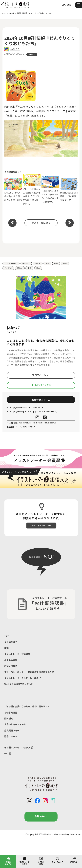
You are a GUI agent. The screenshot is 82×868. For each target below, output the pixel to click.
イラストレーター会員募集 (17, 654)
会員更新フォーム (13, 730)
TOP (7, 636)
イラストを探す (41, 861)
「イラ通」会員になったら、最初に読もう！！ (27, 706)
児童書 (38, 263)
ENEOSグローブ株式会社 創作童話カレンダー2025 (13, 190)
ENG (69, 5)
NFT (8, 753)
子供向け (26, 263)
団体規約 (9, 718)
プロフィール (40, 375)
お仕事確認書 (11, 712)
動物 (56, 263)
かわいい (8, 268)
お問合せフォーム (41, 400)
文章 (29, 268)
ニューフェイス (57, 860)
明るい (20, 268)
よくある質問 (11, 660)
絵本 (38, 268)
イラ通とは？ (11, 642)
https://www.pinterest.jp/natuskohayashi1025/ (32, 411)
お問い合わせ (11, 666)
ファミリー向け (11, 263)
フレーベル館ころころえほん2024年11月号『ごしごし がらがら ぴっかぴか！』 (32, 190)
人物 (47, 263)
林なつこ (15, 49)
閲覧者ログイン (8, 861)
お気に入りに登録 (41, 385)
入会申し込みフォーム (15, 724)
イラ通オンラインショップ (19, 747)
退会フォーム (11, 736)
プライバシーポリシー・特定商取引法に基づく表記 (29, 672)
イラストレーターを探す (25, 861)
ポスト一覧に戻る (41, 223)
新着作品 (74, 860)
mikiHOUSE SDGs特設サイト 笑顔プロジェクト (69, 190)
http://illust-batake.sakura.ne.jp (25, 407)
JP (63, 5)
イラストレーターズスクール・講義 (23, 678)
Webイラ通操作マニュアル (19, 684)
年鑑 (6, 648)
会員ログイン (41, 816)
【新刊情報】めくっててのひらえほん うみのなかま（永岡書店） (50, 190)
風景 (65, 263)
